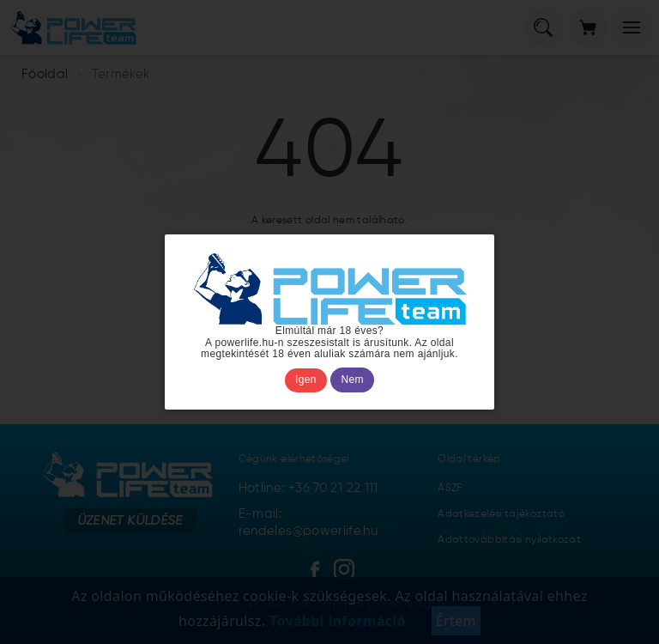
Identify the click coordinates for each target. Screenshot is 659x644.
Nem (353, 380)
